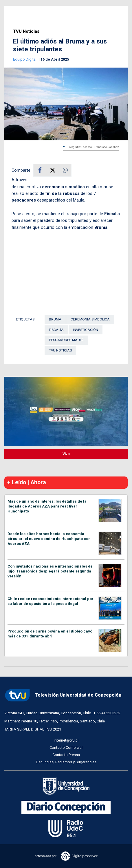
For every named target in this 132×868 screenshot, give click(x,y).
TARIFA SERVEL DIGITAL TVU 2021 (33, 729)
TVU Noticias (26, 31)
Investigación (86, 330)
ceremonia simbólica (90, 319)
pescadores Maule (66, 340)
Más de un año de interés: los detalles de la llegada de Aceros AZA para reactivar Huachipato (47, 506)
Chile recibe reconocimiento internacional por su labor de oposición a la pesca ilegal (51, 601)
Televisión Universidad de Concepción (63, 695)
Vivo (66, 454)
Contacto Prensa (66, 755)
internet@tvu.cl (66, 740)
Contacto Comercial (66, 748)
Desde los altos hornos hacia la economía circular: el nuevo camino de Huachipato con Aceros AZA (49, 539)
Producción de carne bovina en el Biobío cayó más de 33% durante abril (50, 634)
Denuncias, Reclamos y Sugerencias (66, 762)
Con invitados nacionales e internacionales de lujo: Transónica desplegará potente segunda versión (50, 571)
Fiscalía (56, 330)
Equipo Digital (25, 59)
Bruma (55, 319)
